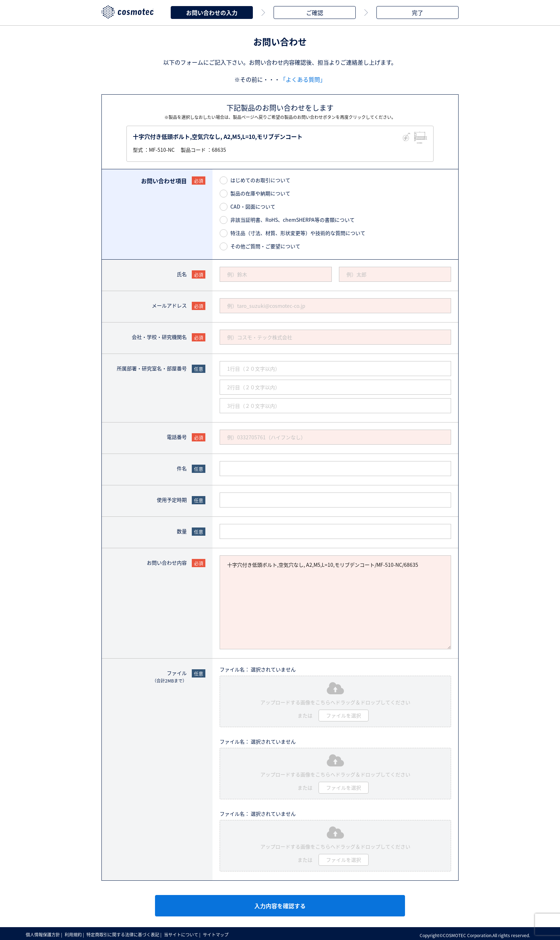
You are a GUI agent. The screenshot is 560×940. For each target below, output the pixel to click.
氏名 (182, 272)
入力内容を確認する (280, 904)
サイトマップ (222, 933)
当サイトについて (186, 933)
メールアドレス (169, 304)
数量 (182, 530)
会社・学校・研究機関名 (159, 335)
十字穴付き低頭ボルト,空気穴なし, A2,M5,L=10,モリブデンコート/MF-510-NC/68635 (335, 601)
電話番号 (177, 435)
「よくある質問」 (303, 78)
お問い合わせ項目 (164, 179)
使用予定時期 (172, 498)
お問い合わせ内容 (167, 561)
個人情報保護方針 (44, 933)
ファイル (169, 675)
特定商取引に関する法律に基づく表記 (126, 933)
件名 (182, 467)
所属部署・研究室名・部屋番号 (152, 367)
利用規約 (75, 933)
